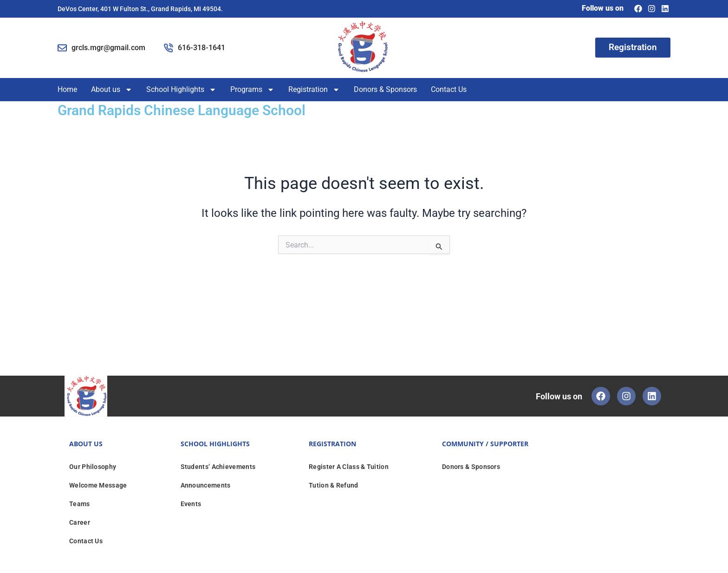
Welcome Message (98, 485)
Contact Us (449, 89)
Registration (314, 90)
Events (191, 503)
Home (67, 89)
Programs (252, 90)
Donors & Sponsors (385, 89)
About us (112, 90)
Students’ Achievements (218, 466)
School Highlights (181, 90)
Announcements (206, 485)
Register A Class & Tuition (349, 466)
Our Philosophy (93, 466)
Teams (80, 503)
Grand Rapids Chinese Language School (182, 110)
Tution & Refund (334, 485)
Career (80, 522)
